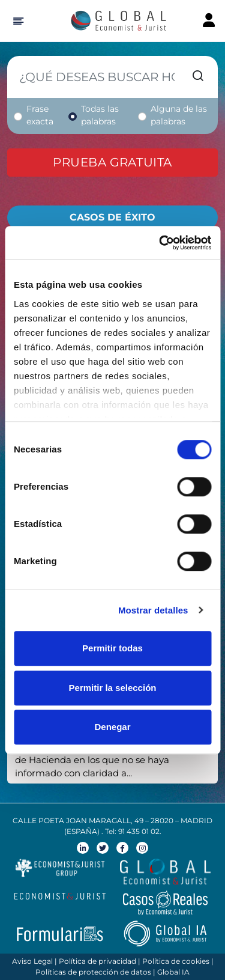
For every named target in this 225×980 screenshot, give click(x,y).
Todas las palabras (100, 115)
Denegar (112, 727)
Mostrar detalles (153, 610)
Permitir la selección (113, 688)
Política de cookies (176, 961)
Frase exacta (40, 115)
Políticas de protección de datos (93, 972)
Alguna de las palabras (179, 115)
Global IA (173, 972)
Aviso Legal (32, 961)
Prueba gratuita (112, 162)
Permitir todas (112, 648)
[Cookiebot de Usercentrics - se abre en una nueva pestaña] (160, 243)
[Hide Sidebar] (16, 21)
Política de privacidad (97, 961)
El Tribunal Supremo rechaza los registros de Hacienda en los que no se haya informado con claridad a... (107, 759)
